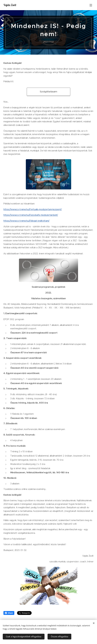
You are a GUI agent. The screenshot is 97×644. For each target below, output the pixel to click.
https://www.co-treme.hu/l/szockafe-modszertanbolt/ (31, 215)
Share (9, 613)
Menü (91, 5)
